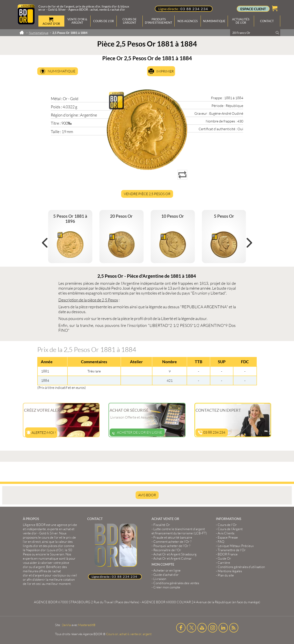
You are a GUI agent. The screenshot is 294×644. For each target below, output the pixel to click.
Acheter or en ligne (167, 570)
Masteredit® (87, 625)
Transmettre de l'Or (232, 550)
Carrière (224, 563)
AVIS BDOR (147, 495)
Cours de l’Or (227, 525)
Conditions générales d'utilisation (241, 567)
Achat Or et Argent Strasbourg (175, 554)
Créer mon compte (167, 587)
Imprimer (165, 71)
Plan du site (226, 575)
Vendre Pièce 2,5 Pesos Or (147, 194)
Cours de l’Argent (230, 529)
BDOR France (228, 554)
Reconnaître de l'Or (167, 550)
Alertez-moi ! (41, 433)
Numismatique (61, 71)
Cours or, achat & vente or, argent (129, 634)
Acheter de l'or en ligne (137, 432)
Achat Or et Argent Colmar (173, 558)
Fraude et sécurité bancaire (173, 537)
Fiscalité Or (162, 525)
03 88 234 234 (194, 9)
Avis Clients (226, 533)
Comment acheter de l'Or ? (172, 542)
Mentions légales (230, 571)
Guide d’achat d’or (166, 575)
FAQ (221, 542)
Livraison (160, 579)
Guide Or (224, 558)
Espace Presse (228, 537)
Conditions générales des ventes (176, 583)
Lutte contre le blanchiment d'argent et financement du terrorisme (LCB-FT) (179, 531)
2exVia (66, 625)
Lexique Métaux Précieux (236, 546)
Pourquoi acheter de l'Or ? (172, 546)
